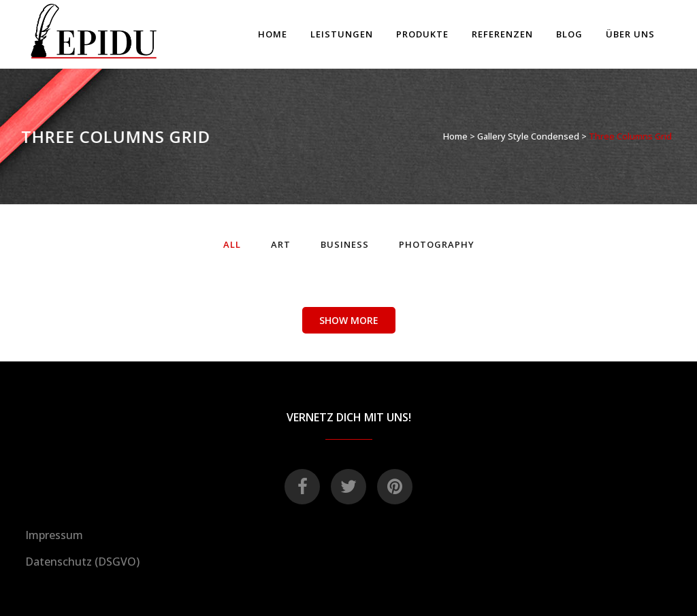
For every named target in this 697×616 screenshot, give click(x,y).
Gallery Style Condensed (528, 136)
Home (455, 136)
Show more (349, 320)
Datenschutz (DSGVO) (82, 562)
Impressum (54, 535)
